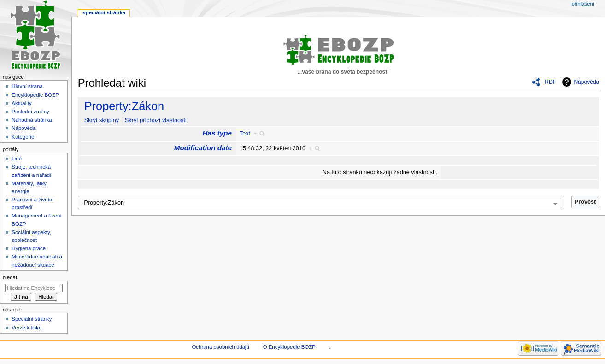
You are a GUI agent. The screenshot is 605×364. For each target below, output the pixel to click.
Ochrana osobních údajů (220, 347)
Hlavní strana (27, 86)
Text (245, 134)
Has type (217, 133)
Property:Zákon (124, 106)
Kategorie (23, 137)
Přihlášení (583, 4)
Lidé (17, 159)
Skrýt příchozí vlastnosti (156, 120)
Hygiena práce (29, 248)
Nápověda (586, 82)
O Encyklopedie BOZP (289, 347)
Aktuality (21, 103)
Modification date (203, 148)
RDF (550, 82)
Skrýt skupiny (102, 120)
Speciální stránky (32, 319)
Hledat (10, 277)
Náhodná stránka (32, 120)
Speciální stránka (104, 12)
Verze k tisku (26, 328)
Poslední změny (30, 112)
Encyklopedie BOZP (35, 95)
